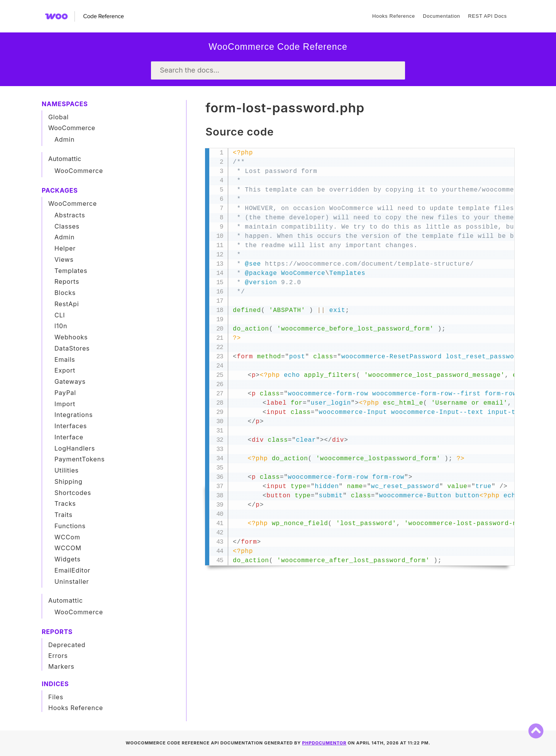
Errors (58, 656)
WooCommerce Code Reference (278, 47)
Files (56, 697)
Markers (61, 666)
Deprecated (67, 645)
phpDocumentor (325, 743)
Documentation (441, 16)
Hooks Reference (394, 16)
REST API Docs (487, 16)
